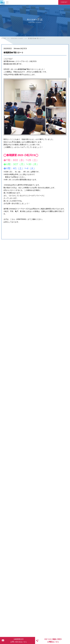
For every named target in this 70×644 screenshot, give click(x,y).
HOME (4, 39)
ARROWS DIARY (17, 39)
